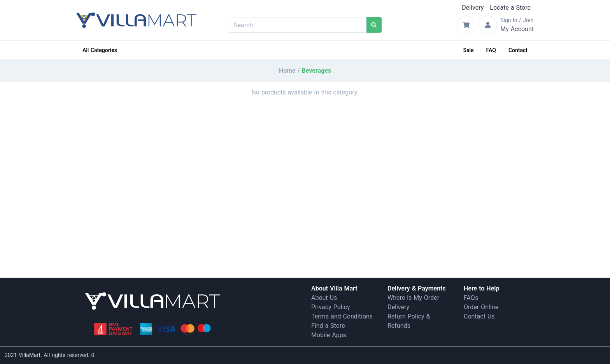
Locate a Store (510, 8)
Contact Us (479, 316)
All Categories (100, 50)
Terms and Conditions (342, 316)
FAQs (471, 298)
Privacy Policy (331, 307)
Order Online (481, 307)
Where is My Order (413, 298)
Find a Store (328, 326)
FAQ (491, 50)
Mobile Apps (329, 335)
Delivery (473, 8)
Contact (518, 50)
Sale (469, 50)
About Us (324, 298)
